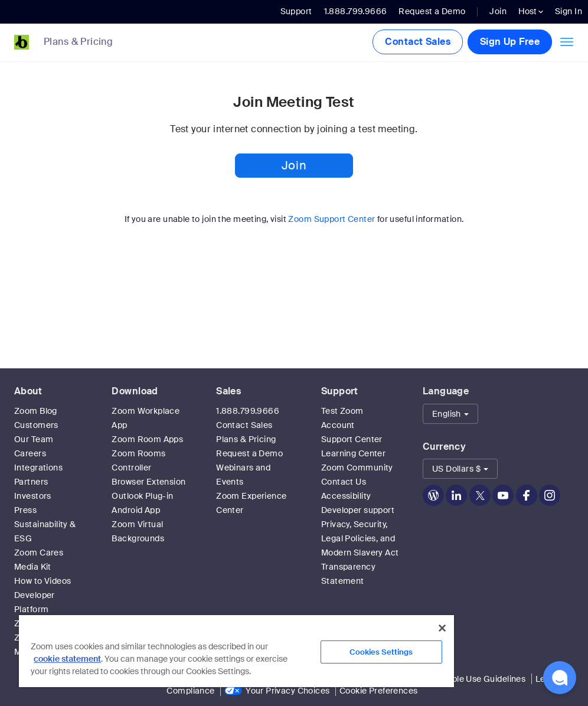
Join (498, 11)
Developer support (358, 510)
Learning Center (353, 453)
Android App (136, 510)
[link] (87, 43)
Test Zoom (342, 411)
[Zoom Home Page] (17, 42)
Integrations (38, 468)
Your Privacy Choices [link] (288, 691)
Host (531, 11)
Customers (36, 425)
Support (296, 11)
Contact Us (344, 482)
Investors (33, 496)
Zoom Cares (39, 553)
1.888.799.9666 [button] (356, 11)
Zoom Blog (36, 411)
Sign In (569, 11)
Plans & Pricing (78, 42)
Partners (31, 482)
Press (25, 510)
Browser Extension (148, 482)
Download (135, 391)
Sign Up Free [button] (510, 42)
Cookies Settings (381, 652)
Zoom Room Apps (147, 439)
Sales (228, 391)
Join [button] (294, 165)
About (28, 391)
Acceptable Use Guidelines (472, 679)
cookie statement (67, 659)
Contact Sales (417, 42)
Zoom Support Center (331, 219)
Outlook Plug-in (142, 496)
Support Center (352, 439)
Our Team (34, 439)
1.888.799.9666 (248, 411)
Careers (30, 453)
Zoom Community (357, 468)
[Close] (442, 628)
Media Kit (33, 567)
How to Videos (43, 581)
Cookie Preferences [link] (379, 691)
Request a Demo (432, 11)
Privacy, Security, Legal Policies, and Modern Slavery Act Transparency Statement (360, 553)
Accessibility (346, 496)
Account (338, 425)
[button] (450, 414)
